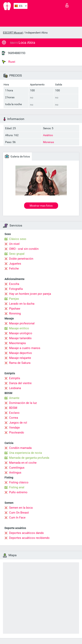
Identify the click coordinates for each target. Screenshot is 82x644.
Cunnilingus (17, 468)
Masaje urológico (21, 333)
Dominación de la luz (23, 403)
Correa (14, 418)
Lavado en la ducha (22, 304)
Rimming (15, 314)
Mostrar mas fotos (41, 206)
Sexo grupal (17, 254)
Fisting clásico (19, 482)
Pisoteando (17, 432)
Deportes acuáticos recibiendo (29, 538)
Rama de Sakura (20, 363)
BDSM (13, 408)
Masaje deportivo (21, 353)
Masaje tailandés (20, 338)
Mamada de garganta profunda (29, 458)
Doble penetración (21, 259)
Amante (14, 398)
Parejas (14, 299)
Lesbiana (15, 388)
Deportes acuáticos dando (26, 533)
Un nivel (14, 244)
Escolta (14, 284)
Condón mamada (20, 448)
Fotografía (16, 289)
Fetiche (14, 269)
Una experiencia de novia (25, 453)
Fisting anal (17, 487)
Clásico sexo (18, 239)
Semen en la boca (21, 508)
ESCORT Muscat (13, 33)
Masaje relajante (20, 358)
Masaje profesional (22, 323)
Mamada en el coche (23, 463)
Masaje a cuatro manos (25, 348)
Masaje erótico (19, 328)
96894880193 (17, 53)
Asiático (48, 135)
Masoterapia (17, 343)
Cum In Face (17, 518)
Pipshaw (15, 309)
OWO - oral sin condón (24, 249)
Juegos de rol (18, 423)
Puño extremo (18, 492)
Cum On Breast (19, 513)
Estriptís (15, 378)
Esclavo (14, 413)
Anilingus (15, 473)
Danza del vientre (20, 383)
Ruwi (9, 62)
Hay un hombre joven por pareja (30, 294)
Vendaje (14, 428)
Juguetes (15, 264)
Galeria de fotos (17, 156)
